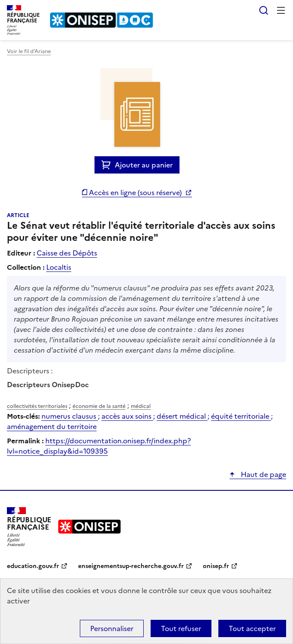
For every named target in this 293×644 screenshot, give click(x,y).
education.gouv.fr (33, 566)
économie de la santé (99, 406)
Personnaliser (112, 628)
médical (141, 406)
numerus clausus (70, 416)
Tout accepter (252, 628)
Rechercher (264, 10)
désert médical (182, 416)
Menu (281, 10)
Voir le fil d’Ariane (29, 51)
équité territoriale (241, 416)
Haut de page (263, 474)
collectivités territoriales (37, 406)
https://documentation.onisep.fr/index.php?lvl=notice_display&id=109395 (99, 446)
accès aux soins (127, 416)
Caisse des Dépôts (67, 253)
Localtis (59, 267)
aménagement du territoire (52, 426)
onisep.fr (216, 566)
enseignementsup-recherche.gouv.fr (131, 566)
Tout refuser (181, 628)
